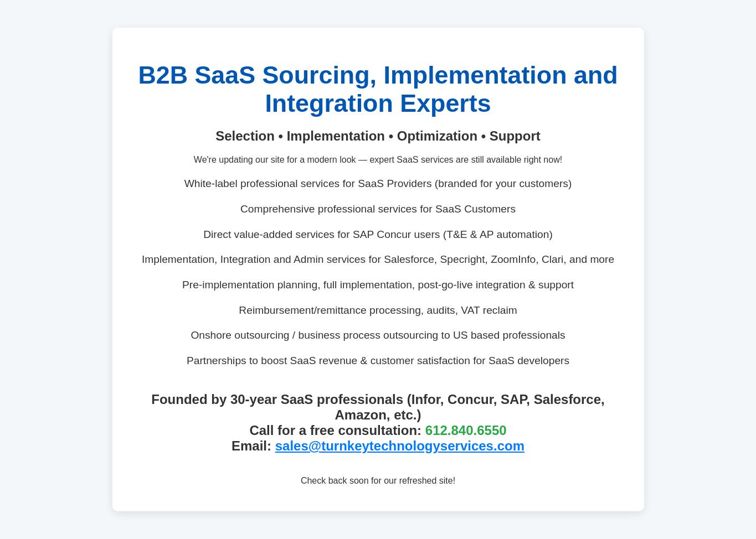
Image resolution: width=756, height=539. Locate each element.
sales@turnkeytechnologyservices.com (400, 446)
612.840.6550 (466, 430)
